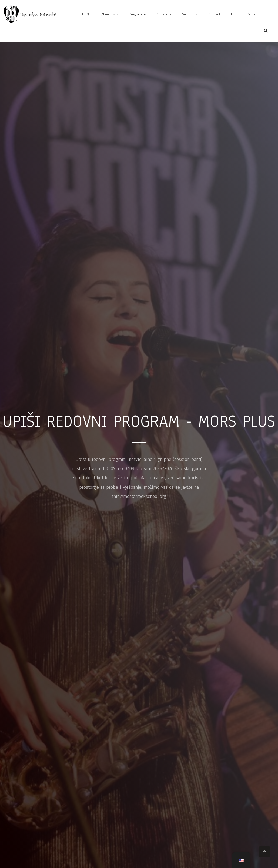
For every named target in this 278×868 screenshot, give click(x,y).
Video (253, 14)
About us (108, 14)
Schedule (164, 14)
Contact (214, 14)
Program (136, 14)
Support (188, 14)
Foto (234, 14)
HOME (86, 14)
